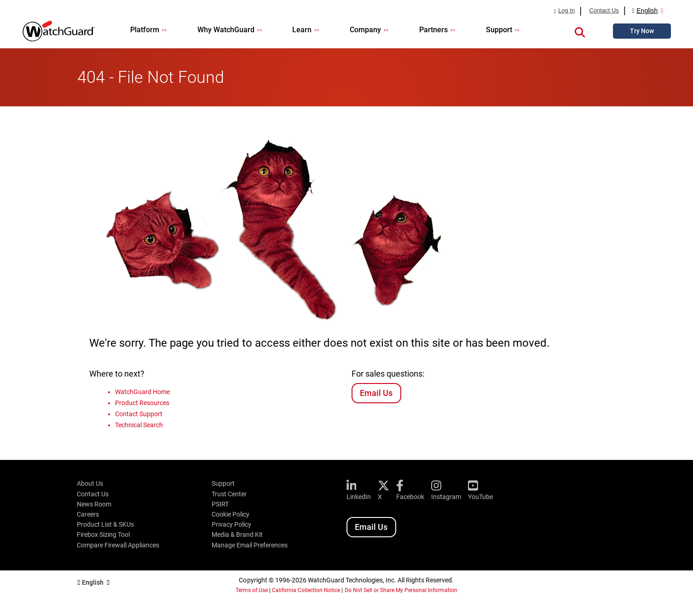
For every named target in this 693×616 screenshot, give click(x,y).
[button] (580, 31)
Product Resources (142, 403)
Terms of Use (252, 590)
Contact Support (139, 414)
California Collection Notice (306, 590)
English (647, 11)
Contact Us (604, 11)
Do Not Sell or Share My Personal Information (401, 590)
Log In (566, 11)
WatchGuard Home (142, 392)
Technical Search (139, 425)
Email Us (376, 393)
